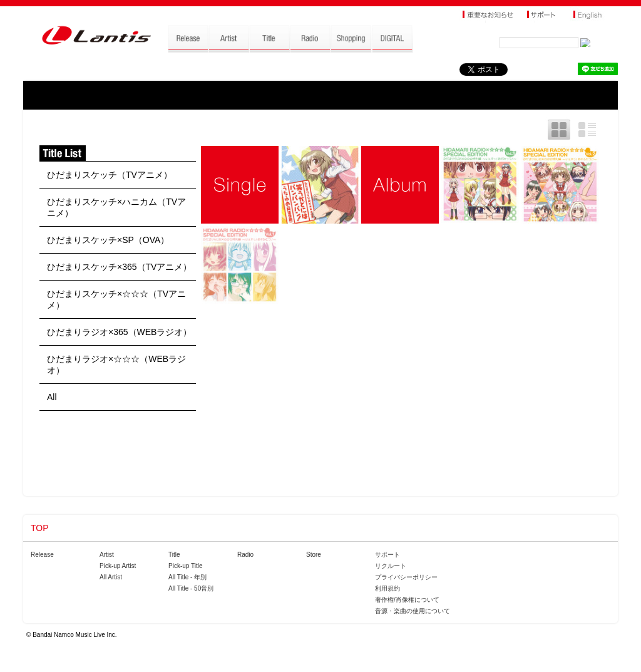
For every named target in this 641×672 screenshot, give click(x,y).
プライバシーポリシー (406, 577)
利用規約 (387, 588)
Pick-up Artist (118, 566)
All (52, 397)
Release (42, 555)
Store (314, 555)
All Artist (111, 577)
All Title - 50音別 (191, 588)
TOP (40, 528)
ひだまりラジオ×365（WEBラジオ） (119, 332)
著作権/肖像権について (407, 600)
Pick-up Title (185, 566)
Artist (107, 555)
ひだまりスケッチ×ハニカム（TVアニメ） (116, 207)
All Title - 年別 (187, 577)
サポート (387, 555)
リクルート (391, 566)
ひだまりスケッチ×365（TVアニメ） (119, 267)
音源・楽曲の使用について (413, 611)
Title (174, 555)
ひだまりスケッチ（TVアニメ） (110, 175)
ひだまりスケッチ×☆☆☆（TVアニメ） (116, 299)
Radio (245, 555)
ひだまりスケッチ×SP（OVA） (108, 240)
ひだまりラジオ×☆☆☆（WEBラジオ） (116, 364)
